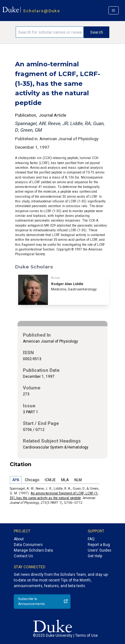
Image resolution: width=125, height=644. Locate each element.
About (19, 539)
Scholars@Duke (42, 11)
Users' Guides (99, 550)
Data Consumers (28, 545)
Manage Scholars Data (33, 550)
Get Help (95, 556)
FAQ (91, 539)
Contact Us (23, 556)
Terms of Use (86, 636)
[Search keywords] (50, 32)
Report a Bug (99, 545)
